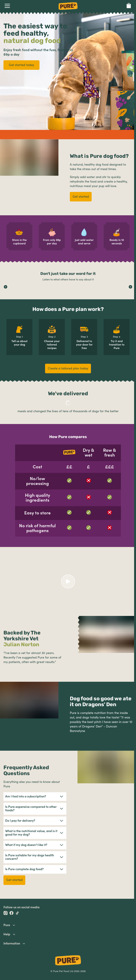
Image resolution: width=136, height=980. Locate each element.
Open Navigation (7, 6)
